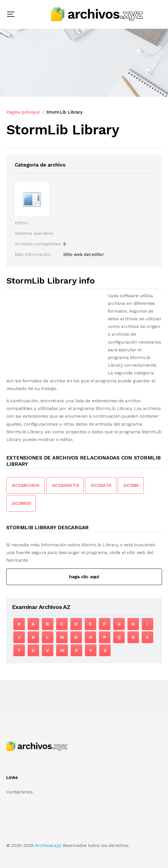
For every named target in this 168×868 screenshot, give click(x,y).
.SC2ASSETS (65, 485)
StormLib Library (64, 112)
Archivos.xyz (48, 845)
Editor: (22, 223)
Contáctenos (20, 792)
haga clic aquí (84, 577)
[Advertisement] (54, 332)
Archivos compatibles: (38, 244)
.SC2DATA (101, 485)
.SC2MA (131, 485)
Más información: (33, 254)
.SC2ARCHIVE (26, 485)
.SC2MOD (21, 503)
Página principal (23, 112)
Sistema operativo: (35, 233)
